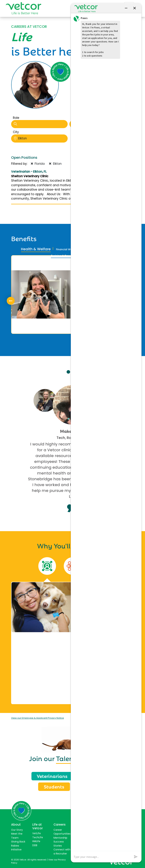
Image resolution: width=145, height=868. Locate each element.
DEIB (35, 845)
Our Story (17, 830)
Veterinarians (52, 776)
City (16, 132)
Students (54, 786)
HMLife (36, 841)
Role (16, 118)
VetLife (37, 833)
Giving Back (18, 842)
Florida (38, 164)
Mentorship (60, 838)
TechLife (38, 837)
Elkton (41, 138)
